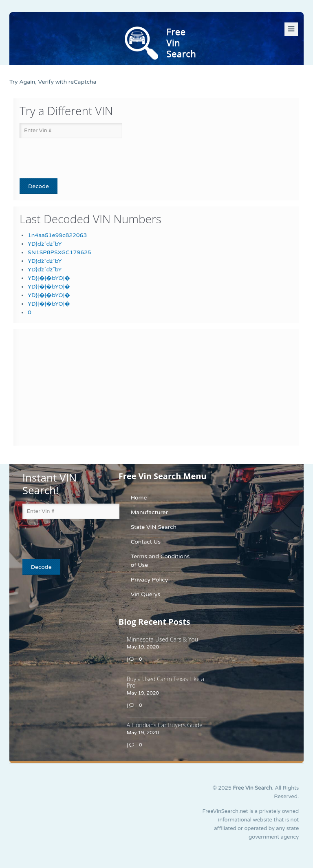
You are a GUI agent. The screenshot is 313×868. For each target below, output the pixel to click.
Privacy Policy (150, 580)
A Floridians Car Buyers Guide (165, 725)
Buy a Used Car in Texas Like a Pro (165, 682)
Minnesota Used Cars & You (162, 639)
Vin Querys (146, 594)
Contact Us (146, 542)
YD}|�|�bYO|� (49, 278)
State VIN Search (154, 527)
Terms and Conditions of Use (160, 561)
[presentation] (67, 159)
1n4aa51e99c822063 (57, 235)
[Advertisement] (71, 386)
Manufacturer (149, 512)
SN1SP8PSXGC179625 (60, 252)
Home (139, 498)
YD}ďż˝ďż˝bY (45, 244)
